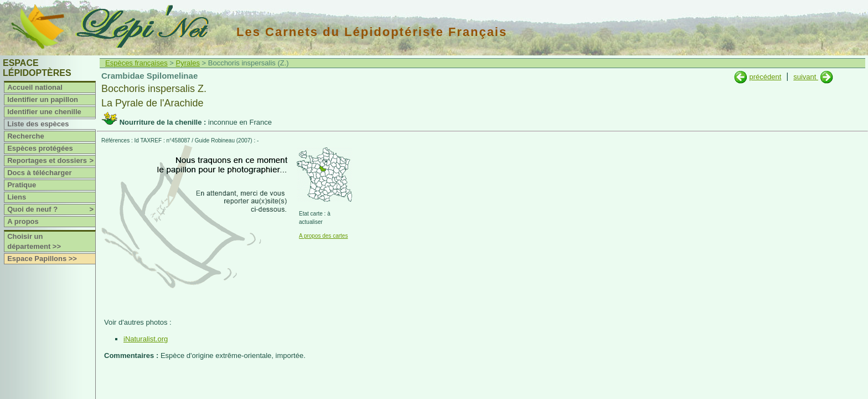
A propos (23, 221)
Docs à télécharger (39, 173)
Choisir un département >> (34, 241)
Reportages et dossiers (51, 161)
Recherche (25, 136)
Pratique (22, 185)
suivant (806, 77)
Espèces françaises (136, 63)
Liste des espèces (38, 124)
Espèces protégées (40, 148)
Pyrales (188, 63)
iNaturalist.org (146, 339)
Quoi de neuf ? (51, 209)
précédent (765, 77)
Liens (17, 197)
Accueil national (35, 87)
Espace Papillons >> (42, 259)
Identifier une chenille (44, 112)
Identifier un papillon (43, 99)
